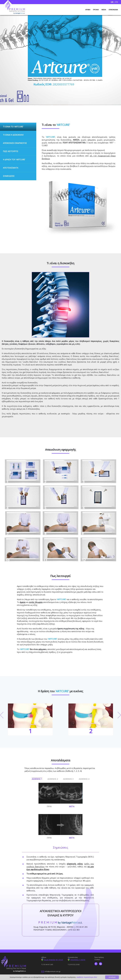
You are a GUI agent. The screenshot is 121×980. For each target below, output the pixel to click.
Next (119, 715)
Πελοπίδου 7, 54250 (77, 960)
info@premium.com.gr (51, 971)
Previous (2, 715)
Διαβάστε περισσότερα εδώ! (87, 977)
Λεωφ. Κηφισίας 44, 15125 (52, 960)
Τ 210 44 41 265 (47, 964)
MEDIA (104, 10)
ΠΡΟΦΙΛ (96, 10)
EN (117, 2)
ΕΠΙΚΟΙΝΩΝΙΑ (113, 10)
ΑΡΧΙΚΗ (88, 10)
